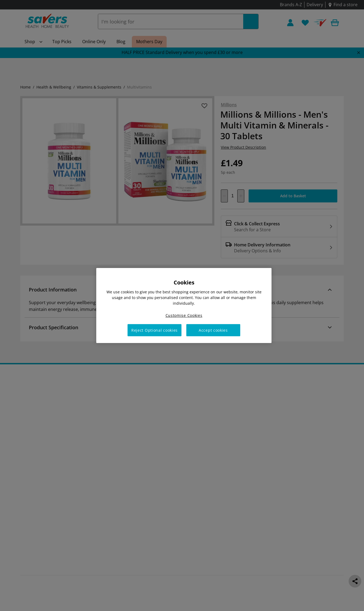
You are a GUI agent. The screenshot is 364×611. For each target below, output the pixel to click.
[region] (184, 305)
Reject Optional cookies (154, 330)
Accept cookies (213, 330)
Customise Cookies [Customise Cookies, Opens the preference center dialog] (184, 315)
